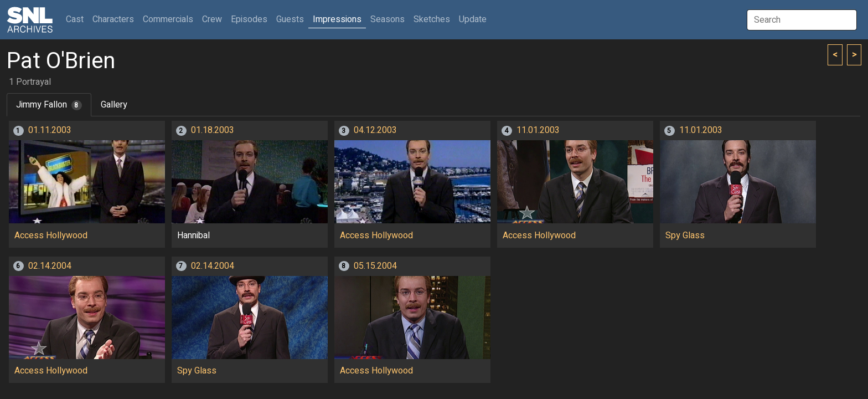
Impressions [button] (337, 19)
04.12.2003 (375, 130)
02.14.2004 (50, 266)
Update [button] (473, 19)
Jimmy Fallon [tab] (49, 105)
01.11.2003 (50, 130)
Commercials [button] (168, 19)
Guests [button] (290, 19)
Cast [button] (77, 19)
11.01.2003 (538, 130)
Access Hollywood (51, 236)
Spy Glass (685, 236)
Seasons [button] (387, 19)
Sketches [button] (432, 19)
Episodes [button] (249, 19)
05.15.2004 (375, 266)
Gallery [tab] (114, 105)
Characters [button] (113, 19)
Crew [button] (212, 19)
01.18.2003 (213, 130)
